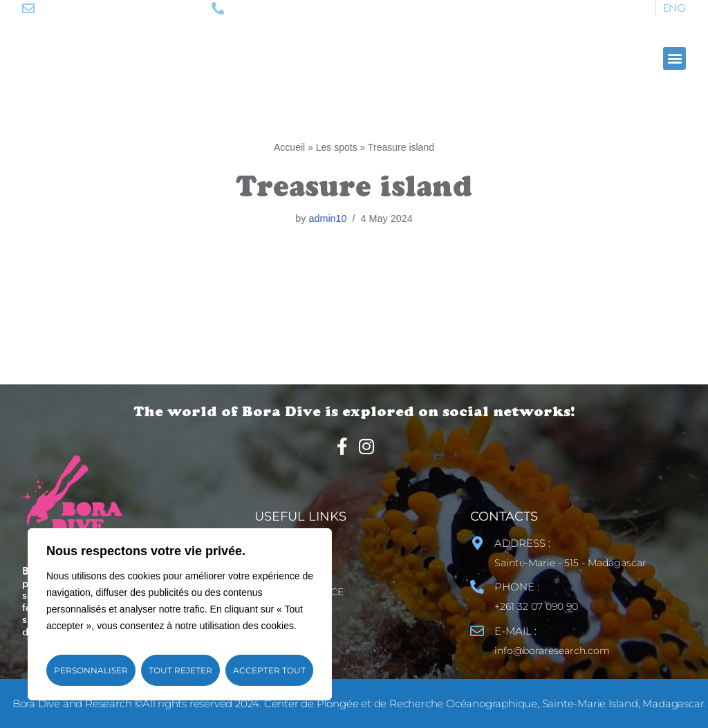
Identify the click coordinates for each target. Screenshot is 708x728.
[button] (674, 58)
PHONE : (517, 587)
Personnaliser (91, 670)
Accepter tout (269, 670)
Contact (296, 543)
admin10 (327, 218)
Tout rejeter (180, 670)
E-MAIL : (515, 631)
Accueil (289, 147)
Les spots (337, 147)
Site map (295, 568)
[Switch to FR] (643, 8)
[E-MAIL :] (477, 631)
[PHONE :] (477, 587)
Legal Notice (308, 592)
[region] (180, 614)
